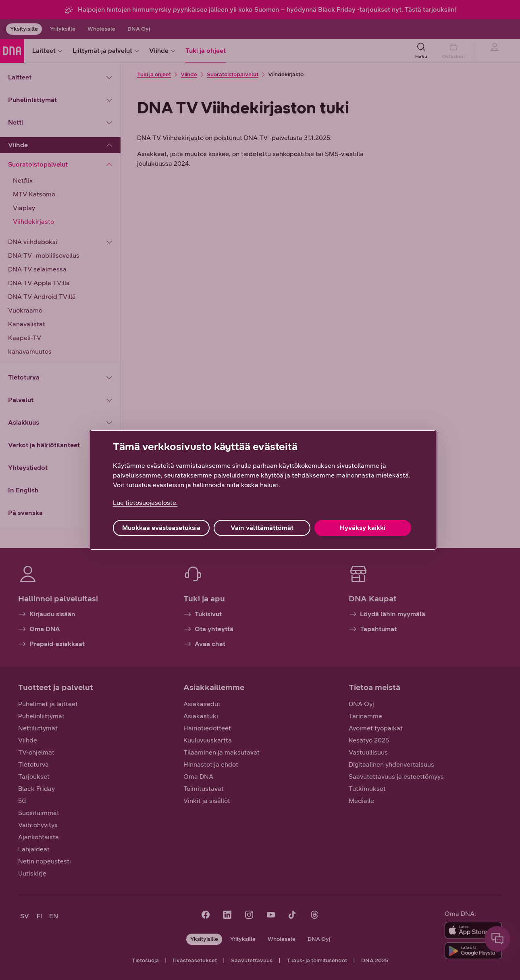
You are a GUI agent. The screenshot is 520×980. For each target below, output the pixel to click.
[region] (263, 490)
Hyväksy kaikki (363, 528)
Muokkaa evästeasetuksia (161, 528)
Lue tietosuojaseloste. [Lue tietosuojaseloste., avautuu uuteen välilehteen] (145, 503)
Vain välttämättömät (262, 528)
